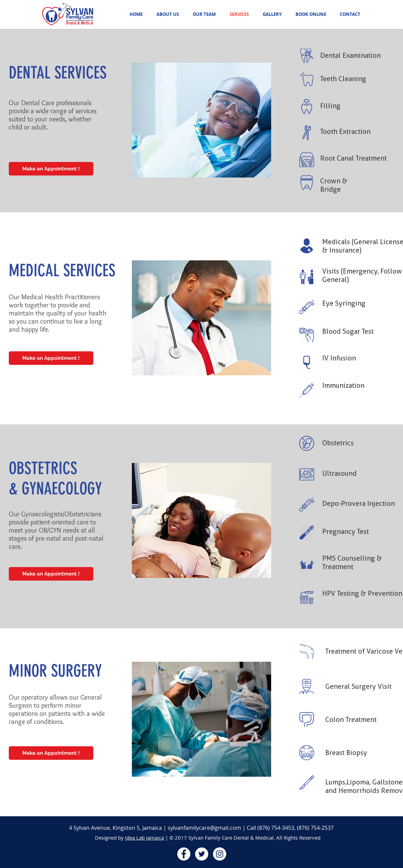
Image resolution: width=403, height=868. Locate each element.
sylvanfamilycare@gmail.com (204, 828)
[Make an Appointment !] (51, 169)
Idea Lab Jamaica (145, 838)
